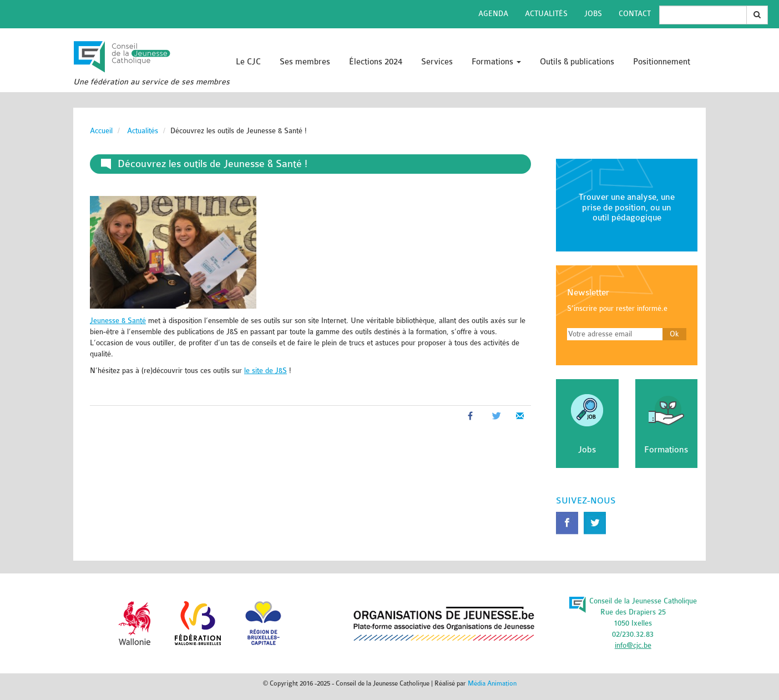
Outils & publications (577, 62)
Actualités (546, 14)
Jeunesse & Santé (118, 321)
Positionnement (662, 62)
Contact (635, 14)
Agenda (493, 14)
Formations (496, 62)
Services (437, 62)
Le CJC (248, 62)
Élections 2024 (376, 62)
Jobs (593, 14)
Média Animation (492, 683)
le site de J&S (265, 371)
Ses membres (305, 62)
